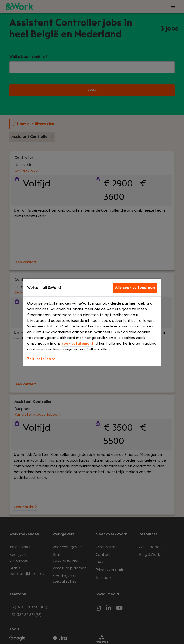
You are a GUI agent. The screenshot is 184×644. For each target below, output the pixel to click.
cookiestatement (78, 344)
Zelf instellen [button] (41, 359)
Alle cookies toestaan (135, 288)
